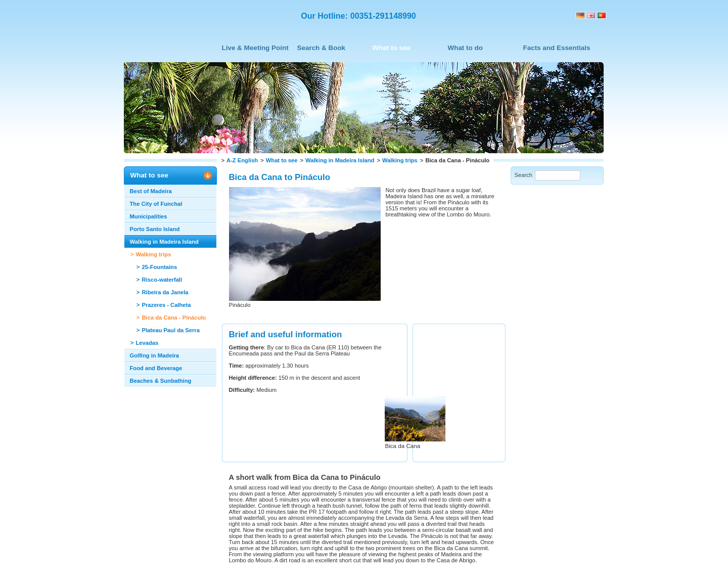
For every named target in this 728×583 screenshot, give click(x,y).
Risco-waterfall (162, 280)
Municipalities (149, 216)
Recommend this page (259, 532)
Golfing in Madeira (155, 355)
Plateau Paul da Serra (171, 330)
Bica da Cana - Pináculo (174, 318)
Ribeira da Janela (165, 292)
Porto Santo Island (155, 229)
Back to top (145, 532)
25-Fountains (160, 267)
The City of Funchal (156, 204)
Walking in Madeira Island (340, 160)
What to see (282, 160)
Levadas (147, 343)
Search (524, 175)
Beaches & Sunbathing (161, 381)
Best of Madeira (151, 191)
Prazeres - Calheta (167, 305)
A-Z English (242, 160)
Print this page (195, 532)
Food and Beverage (156, 368)
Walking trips (400, 160)
